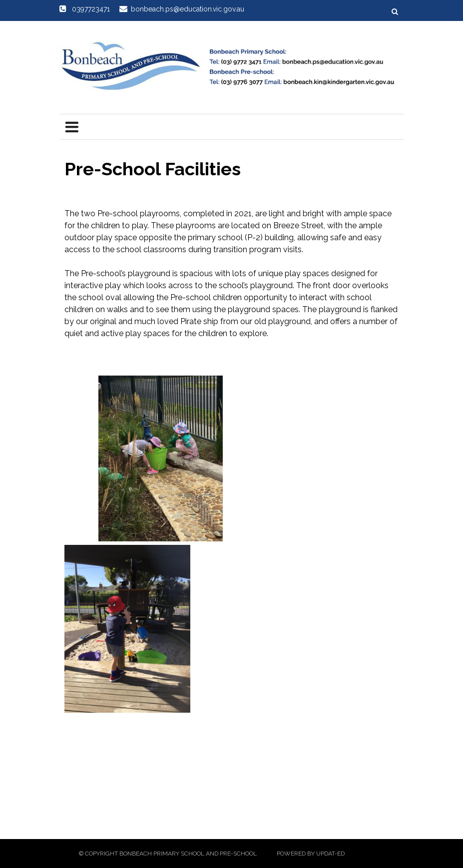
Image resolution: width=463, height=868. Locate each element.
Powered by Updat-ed (311, 854)
